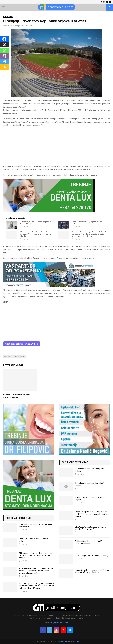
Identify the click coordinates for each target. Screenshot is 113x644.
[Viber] (4, 56)
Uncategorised (8, 17)
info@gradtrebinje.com (59, 623)
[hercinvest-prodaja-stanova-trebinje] (49, 287)
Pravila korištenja (63, 641)
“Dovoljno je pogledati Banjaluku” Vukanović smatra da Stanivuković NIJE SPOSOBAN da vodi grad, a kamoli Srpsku (36, 586)
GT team (77, 641)
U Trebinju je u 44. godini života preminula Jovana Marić (37, 223)
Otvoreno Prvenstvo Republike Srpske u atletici (17, 396)
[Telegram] (4, 61)
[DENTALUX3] (49, 211)
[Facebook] (4, 39)
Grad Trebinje (14, 26)
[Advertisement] (56, 147)
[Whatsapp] (4, 50)
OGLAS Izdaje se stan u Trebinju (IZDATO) (91, 556)
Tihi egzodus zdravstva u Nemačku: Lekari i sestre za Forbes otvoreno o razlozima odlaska (37, 234)
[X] (4, 45)
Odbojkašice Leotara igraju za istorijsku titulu (88, 223)
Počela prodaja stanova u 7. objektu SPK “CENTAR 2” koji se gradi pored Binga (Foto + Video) (92, 514)
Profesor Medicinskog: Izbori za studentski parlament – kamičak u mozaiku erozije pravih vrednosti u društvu (89, 234)
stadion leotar (19, 356)
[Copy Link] (4, 67)
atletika (7, 356)
